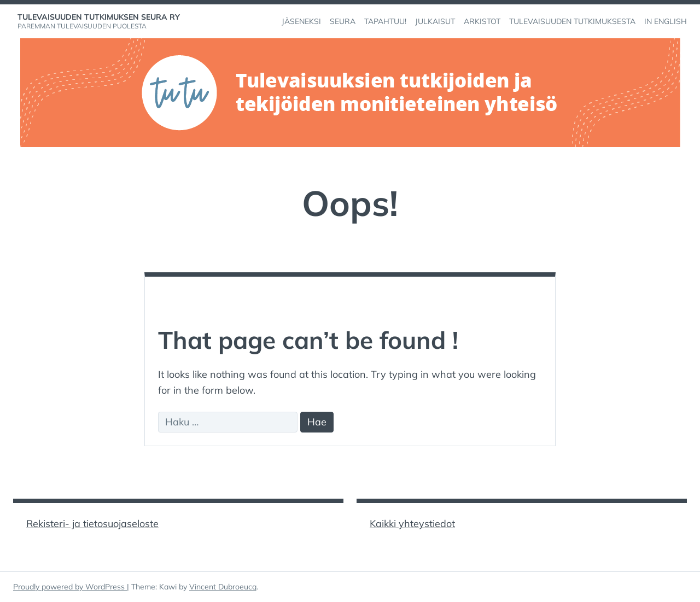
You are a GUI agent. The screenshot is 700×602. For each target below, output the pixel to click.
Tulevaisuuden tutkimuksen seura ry (99, 17)
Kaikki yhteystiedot (412, 524)
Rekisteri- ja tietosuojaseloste (92, 524)
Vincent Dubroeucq (223, 587)
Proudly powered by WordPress (70, 587)
